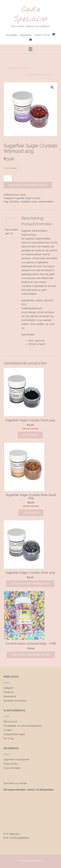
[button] (52, 87)
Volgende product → (41, 75)
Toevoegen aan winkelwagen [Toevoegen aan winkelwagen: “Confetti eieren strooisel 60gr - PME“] (31, 655)
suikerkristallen (46, 202)
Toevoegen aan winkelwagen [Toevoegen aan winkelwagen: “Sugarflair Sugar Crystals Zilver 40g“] (30, 584)
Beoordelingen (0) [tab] (12, 232)
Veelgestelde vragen (14, 734)
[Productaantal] (8, 178)
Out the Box (37, 861)
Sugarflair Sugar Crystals (28, 198)
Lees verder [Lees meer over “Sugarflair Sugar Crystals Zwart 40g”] (30, 435)
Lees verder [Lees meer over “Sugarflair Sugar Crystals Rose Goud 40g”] (31, 513)
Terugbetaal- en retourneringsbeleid (23, 726)
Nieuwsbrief (10, 696)
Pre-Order (9, 739)
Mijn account (10, 721)
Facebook (9, 692)
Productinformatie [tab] (36, 224)
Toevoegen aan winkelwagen (28, 185)
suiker (34, 202)
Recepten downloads (15, 701)
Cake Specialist (31, 15)
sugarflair (25, 202)
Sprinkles (15, 202)
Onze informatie (12, 768)
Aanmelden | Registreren (19, 35)
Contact (8, 730)
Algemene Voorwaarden (16, 759)
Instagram (9, 688)
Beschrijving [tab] (11, 220)
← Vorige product (17, 68)
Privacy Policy (11, 764)
